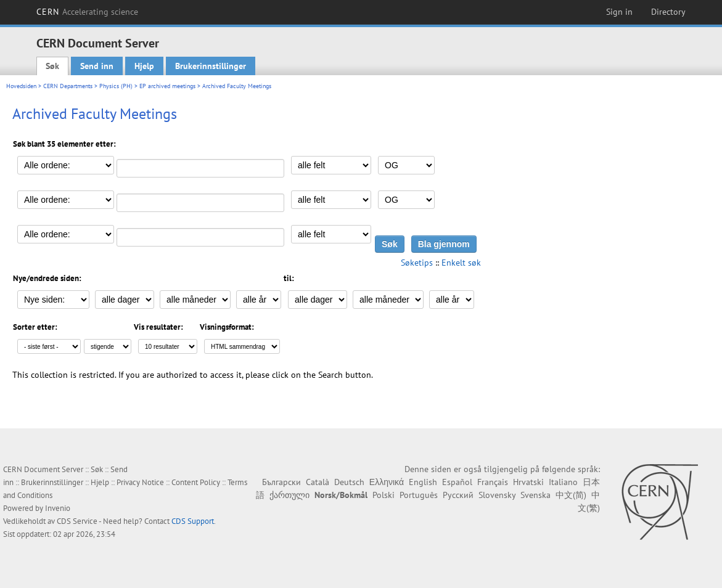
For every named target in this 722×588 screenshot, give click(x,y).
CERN (88, 12)
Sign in (619, 12)
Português (419, 495)
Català (318, 482)
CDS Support (193, 521)
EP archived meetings (167, 86)
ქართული (289, 495)
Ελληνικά (387, 482)
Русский (458, 495)
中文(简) (571, 495)
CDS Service (77, 521)
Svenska (535, 495)
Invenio (58, 508)
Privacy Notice (140, 482)
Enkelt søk (461, 263)
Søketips (417, 263)
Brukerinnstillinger (211, 66)
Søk (52, 66)
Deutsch (349, 482)
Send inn (97, 66)
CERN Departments (68, 86)
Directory (668, 12)
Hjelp (144, 66)
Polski (384, 495)
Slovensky (497, 495)
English (423, 482)
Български (281, 482)
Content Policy (196, 482)
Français (493, 482)
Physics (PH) (116, 86)
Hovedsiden (21, 86)
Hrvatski (528, 482)
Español (457, 482)
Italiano (563, 482)
